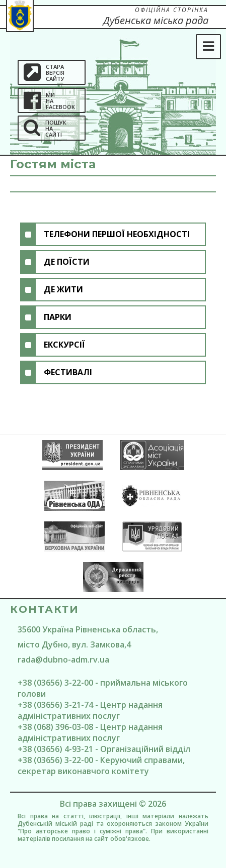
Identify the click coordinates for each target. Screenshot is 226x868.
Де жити (63, 289)
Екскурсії (64, 345)
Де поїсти (67, 262)
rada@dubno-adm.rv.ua (63, 660)
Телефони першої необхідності (117, 234)
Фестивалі (68, 372)
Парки (58, 317)
